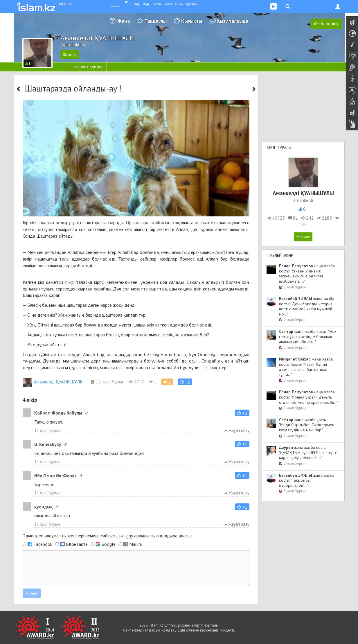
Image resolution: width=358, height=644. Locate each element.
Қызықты (192, 21)
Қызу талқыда (232, 21)
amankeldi (303, 200)
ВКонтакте (77, 544)
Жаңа (124, 21)
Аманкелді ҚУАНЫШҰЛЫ (53, 382)
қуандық (43, 507)
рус (70, 3)
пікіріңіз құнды (88, 66)
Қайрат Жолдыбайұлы (58, 413)
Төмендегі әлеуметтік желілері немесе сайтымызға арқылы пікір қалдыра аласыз (108, 536)
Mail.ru (136, 544)
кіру (129, 536)
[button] (185, 382)
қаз (62, 3)
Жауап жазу (237, 430)
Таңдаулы (155, 21)
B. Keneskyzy (48, 444)
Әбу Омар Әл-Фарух (55, 476)
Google (108, 544)
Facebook (43, 544)
